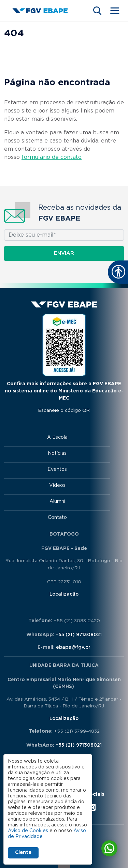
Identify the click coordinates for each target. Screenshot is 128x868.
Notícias (57, 453)
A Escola (57, 437)
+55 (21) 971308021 (79, 635)
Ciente (23, 853)
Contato (57, 518)
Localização (64, 594)
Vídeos (57, 485)
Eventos (57, 469)
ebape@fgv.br (73, 647)
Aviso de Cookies (28, 831)
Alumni (57, 502)
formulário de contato (52, 157)
